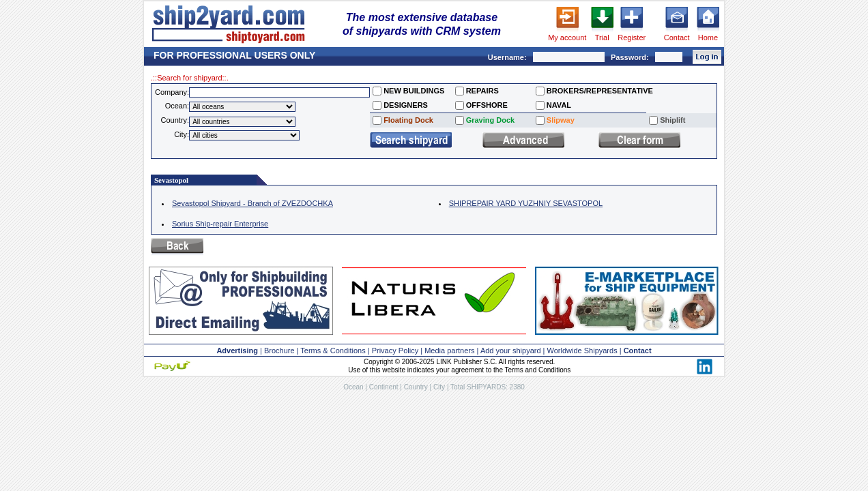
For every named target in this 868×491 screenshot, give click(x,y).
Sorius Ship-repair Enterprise (220, 224)
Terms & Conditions (333, 351)
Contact (677, 38)
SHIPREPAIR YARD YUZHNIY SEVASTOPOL (526, 203)
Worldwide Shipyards (582, 351)
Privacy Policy (395, 351)
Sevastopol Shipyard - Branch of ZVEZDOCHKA (252, 203)
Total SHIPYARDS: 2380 (488, 387)
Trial (602, 38)
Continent (384, 387)
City (439, 387)
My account (567, 38)
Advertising (237, 351)
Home (708, 38)
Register (632, 38)
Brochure (279, 351)
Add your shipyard (511, 351)
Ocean (353, 387)
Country (416, 387)
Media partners (449, 351)
